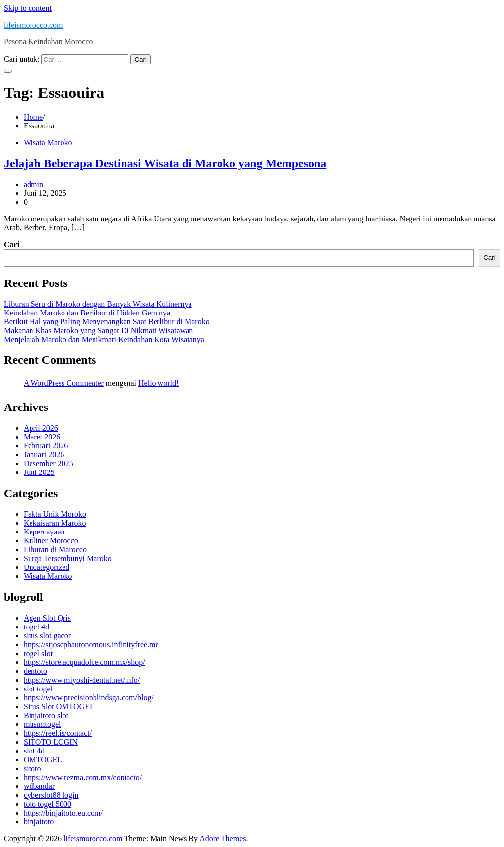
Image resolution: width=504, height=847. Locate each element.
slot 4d (34, 751)
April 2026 (41, 428)
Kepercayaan (44, 532)
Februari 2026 (46, 446)
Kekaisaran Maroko (55, 523)
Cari (12, 244)
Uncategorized (47, 567)
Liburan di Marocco (55, 549)
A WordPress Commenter (64, 383)
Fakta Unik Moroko (55, 514)
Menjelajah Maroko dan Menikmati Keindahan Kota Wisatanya (104, 339)
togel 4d (36, 627)
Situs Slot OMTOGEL (59, 706)
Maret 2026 (42, 437)
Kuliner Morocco (51, 541)
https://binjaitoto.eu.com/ (63, 813)
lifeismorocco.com (33, 25)
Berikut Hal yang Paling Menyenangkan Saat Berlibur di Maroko (107, 322)
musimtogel (42, 724)
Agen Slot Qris (47, 618)
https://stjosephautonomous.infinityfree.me (91, 644)
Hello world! (158, 383)
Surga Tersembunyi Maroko (68, 558)
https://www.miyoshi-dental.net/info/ (82, 680)
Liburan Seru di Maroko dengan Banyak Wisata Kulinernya (98, 304)
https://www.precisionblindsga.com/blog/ (89, 698)
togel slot (38, 653)
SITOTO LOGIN (51, 742)
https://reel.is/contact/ (58, 733)
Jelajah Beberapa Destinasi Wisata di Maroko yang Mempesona (165, 163)
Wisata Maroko (48, 142)
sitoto (32, 769)
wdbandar (39, 786)
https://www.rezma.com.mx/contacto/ (83, 777)
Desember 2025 (48, 463)
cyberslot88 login (51, 795)
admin (33, 184)
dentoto (35, 671)
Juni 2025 (39, 472)
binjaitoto (39, 822)
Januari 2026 (44, 455)
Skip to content (28, 8)
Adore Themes (222, 838)
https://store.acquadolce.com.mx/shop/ (84, 662)
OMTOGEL (43, 760)
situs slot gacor (47, 636)
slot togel (38, 689)
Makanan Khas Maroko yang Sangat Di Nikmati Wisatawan (98, 330)
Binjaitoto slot (46, 715)
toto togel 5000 (47, 804)
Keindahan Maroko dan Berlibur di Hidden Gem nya (87, 313)
